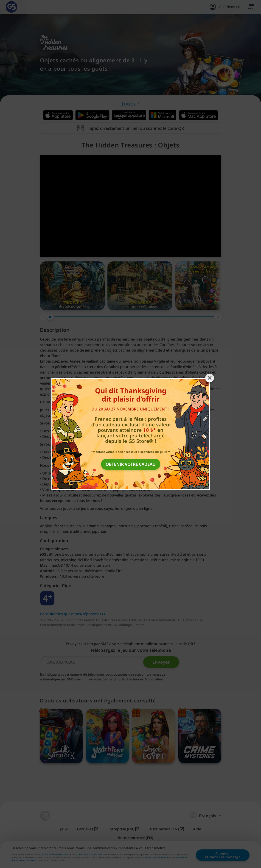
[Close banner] (210, 378)
